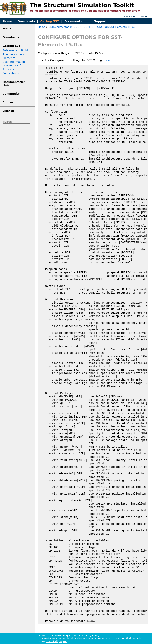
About (144, 17)
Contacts (130, 17)
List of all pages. (57, 641)
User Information (14, 62)
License (8, 111)
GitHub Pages (62, 636)
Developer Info (13, 66)
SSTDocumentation (61, 27)
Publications (11, 73)
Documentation (76, 21)
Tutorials (8, 69)
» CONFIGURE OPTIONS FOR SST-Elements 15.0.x (104, 27)
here (108, 60)
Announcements (13, 54)
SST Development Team (97, 638)
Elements (9, 58)
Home (7, 21)
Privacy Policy (90, 636)
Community (11, 94)
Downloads (26, 21)
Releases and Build (15, 50)
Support (100, 21)
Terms (77, 636)
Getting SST (50, 21)
